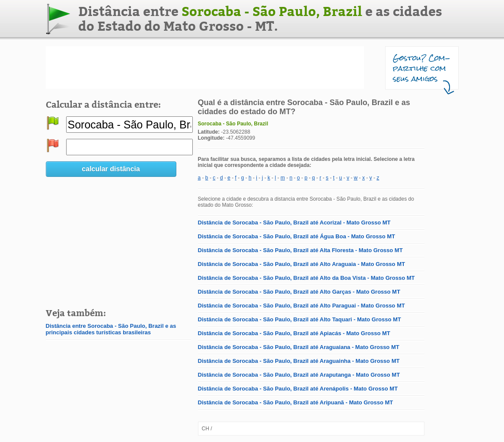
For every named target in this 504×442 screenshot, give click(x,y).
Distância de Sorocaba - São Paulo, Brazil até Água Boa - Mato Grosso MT (297, 236)
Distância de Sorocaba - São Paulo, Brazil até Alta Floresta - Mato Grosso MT (300, 250)
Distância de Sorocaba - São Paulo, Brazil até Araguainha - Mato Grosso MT (299, 361)
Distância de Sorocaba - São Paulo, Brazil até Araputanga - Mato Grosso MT (299, 375)
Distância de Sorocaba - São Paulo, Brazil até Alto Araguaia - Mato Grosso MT (301, 264)
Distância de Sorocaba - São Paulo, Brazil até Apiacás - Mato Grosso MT (294, 333)
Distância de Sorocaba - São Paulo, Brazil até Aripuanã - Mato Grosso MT (296, 402)
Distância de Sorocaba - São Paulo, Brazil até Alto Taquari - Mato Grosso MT (300, 319)
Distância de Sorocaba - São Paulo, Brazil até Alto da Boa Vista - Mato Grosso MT (306, 278)
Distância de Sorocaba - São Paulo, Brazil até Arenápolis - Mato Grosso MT (298, 389)
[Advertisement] (205, 67)
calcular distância (111, 169)
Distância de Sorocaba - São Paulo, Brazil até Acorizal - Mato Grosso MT (294, 223)
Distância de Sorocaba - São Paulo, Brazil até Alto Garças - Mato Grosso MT (299, 292)
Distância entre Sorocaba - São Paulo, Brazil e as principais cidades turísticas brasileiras (111, 329)
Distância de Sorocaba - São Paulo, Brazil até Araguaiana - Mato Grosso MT (299, 347)
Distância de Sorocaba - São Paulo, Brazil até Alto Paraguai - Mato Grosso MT (301, 306)
